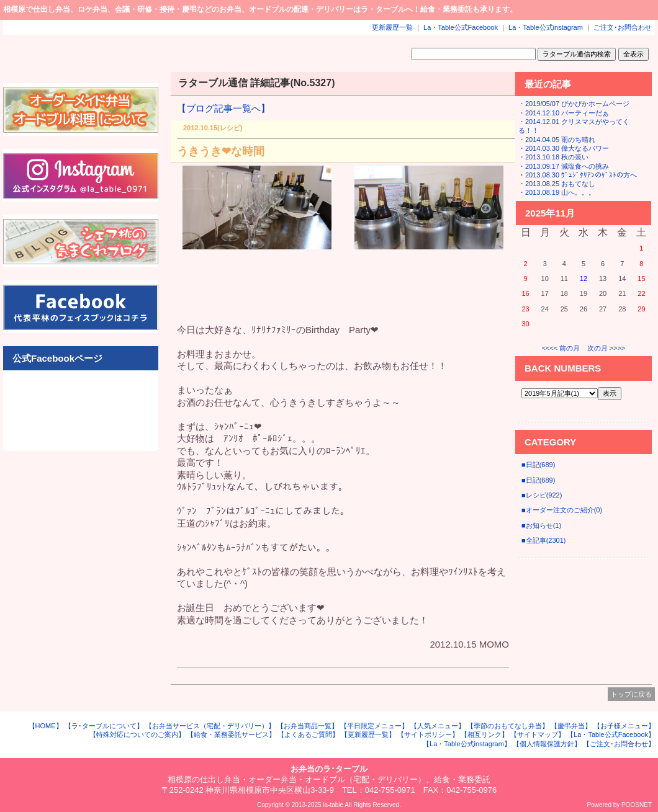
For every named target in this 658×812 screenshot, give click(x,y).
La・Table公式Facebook (461, 27)
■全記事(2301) (543, 540)
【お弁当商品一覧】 (308, 726)
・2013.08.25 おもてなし (557, 184)
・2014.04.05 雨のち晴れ (557, 140)
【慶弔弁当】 (571, 726)
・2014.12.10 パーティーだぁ (564, 113)
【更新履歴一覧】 (368, 734)
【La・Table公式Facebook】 (611, 734)
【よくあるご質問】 (308, 734)
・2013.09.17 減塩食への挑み (564, 166)
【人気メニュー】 (438, 726)
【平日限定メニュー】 (374, 726)
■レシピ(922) (542, 495)
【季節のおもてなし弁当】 (508, 726)
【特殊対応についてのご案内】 (137, 734)
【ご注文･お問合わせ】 (619, 744)
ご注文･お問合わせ (623, 27)
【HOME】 (46, 726)
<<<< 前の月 (561, 348)
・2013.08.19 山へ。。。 (557, 192)
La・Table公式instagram (546, 27)
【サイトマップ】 (538, 734)
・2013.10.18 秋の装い (553, 157)
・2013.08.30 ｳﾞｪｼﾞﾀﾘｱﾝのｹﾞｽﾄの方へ (578, 175)
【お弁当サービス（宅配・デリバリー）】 (210, 726)
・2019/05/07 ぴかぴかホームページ (574, 104)
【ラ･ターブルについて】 (104, 726)
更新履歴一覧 (392, 27)
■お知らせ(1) (541, 525)
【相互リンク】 (484, 734)
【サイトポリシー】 (428, 734)
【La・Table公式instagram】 (467, 744)
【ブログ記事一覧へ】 (223, 108)
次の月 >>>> (606, 348)
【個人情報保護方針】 (547, 744)
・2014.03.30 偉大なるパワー (564, 148)
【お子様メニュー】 (624, 726)
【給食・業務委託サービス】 (231, 734)
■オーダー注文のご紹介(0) (562, 510)
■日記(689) (538, 465)
